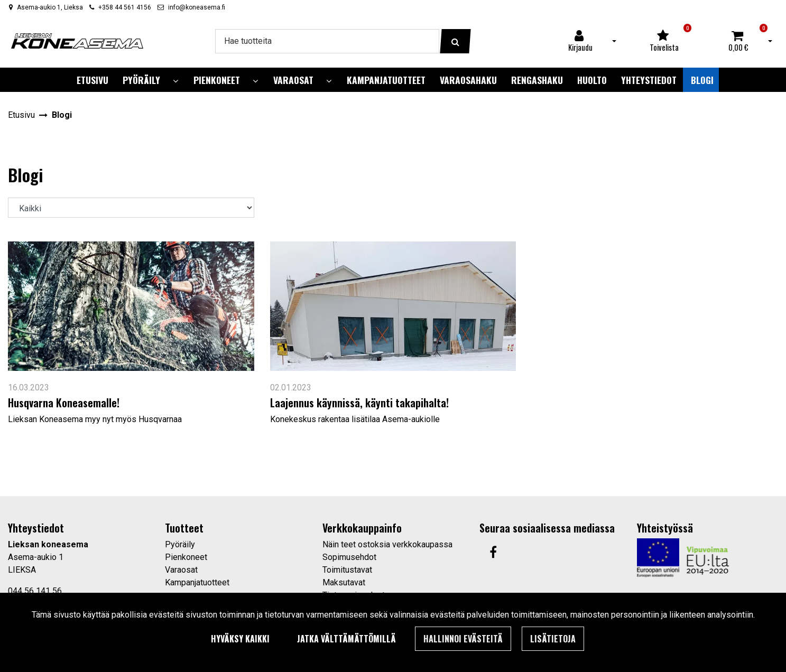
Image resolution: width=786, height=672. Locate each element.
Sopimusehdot (349, 557)
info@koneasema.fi (197, 7)
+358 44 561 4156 (125, 7)
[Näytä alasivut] (175, 81)
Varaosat (181, 570)
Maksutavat (344, 582)
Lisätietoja (553, 639)
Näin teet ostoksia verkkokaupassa (387, 544)
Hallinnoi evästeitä (463, 639)
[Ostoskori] (738, 41)
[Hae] (327, 41)
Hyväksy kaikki (240, 639)
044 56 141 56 (35, 591)
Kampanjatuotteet (197, 582)
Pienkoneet (186, 557)
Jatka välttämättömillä (346, 639)
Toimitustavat (347, 570)
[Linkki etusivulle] (77, 41)
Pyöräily (180, 544)
